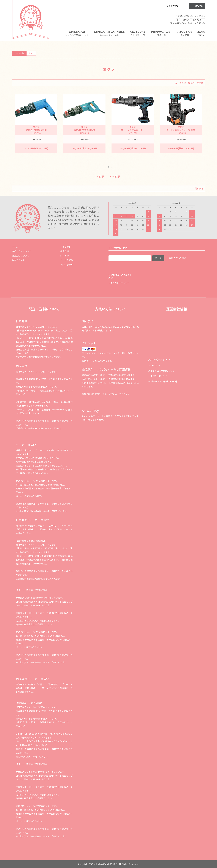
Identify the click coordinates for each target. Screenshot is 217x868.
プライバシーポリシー (119, 283)
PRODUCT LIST (161, 33)
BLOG (201, 33)
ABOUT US (185, 33)
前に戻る (199, 188)
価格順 (191, 83)
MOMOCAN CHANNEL (109, 33)
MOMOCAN (77, 33)
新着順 (200, 83)
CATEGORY (138, 34)
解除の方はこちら (178, 258)
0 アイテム (197, 6)
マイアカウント (174, 6)
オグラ (31, 53)
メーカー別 (19, 53)
